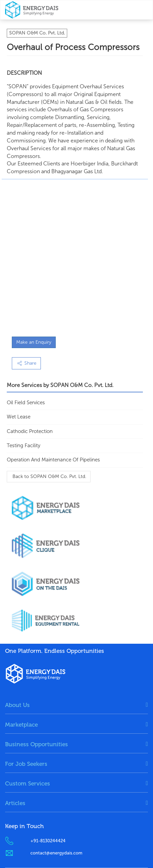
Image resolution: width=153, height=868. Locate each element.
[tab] (76, 705)
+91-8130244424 (48, 841)
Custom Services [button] (28, 783)
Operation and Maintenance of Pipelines (53, 460)
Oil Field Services (26, 403)
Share (26, 363)
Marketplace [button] (21, 725)
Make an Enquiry (34, 342)
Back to (49, 476)
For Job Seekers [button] (26, 764)
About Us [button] (17, 705)
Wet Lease (19, 417)
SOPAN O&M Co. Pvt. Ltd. (37, 33)
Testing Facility (23, 446)
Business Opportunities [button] (36, 744)
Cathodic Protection (30, 431)
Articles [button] (15, 803)
